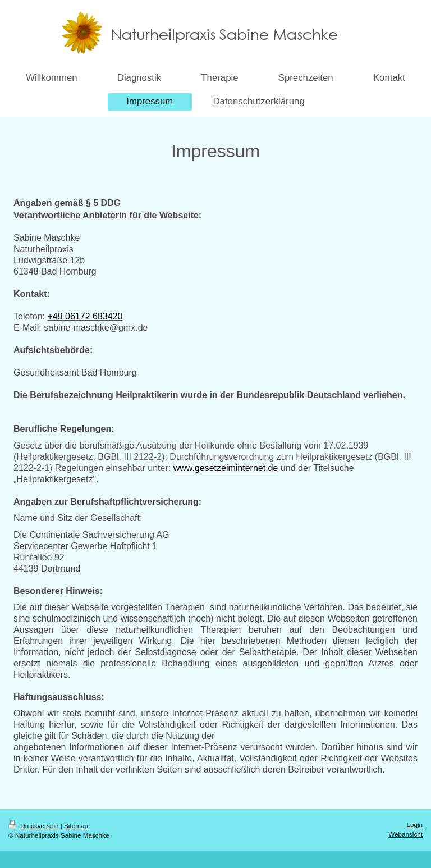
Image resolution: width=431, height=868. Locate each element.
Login (414, 824)
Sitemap (76, 826)
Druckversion (35, 826)
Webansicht (405, 834)
